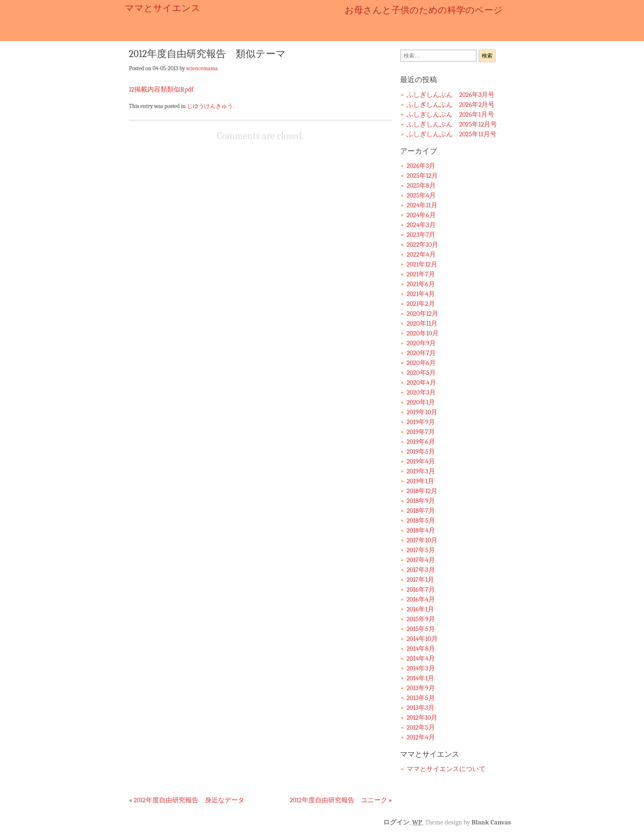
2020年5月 (421, 373)
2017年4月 (421, 560)
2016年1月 (420, 609)
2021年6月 (421, 284)
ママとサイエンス (163, 8)
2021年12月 (422, 264)
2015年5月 (421, 629)
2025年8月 (421, 186)
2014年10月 (422, 639)
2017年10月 (422, 540)
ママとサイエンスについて (446, 769)
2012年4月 (421, 737)
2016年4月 (421, 599)
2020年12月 (422, 314)
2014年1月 (420, 678)
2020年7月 (421, 353)
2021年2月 (421, 304)
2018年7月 (421, 511)
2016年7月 (421, 590)
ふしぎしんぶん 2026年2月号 (451, 105)
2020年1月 (421, 402)
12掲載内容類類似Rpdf (161, 90)
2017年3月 (421, 570)
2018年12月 (422, 491)
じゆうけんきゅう (210, 106)
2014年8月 (421, 649)
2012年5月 (421, 728)
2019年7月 (421, 432)
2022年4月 (421, 255)
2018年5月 (421, 521)
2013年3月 (421, 708)
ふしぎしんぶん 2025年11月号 (452, 134)
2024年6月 (421, 215)
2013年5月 (421, 698)
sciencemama (202, 68)
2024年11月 (422, 205)
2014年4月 (421, 659)
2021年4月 (421, 294)
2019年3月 (421, 471)
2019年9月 (421, 422)
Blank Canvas (491, 822)
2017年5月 (421, 550)
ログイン (396, 822)
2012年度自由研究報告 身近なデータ (189, 800)
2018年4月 (421, 530)
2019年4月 (421, 461)
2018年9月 (421, 501)
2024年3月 (421, 225)
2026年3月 (421, 166)
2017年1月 (420, 580)
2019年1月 (420, 481)
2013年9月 (421, 688)
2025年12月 (422, 176)
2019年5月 (421, 452)
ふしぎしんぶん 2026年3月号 (451, 95)
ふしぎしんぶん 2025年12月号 (452, 124)
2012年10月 (422, 718)
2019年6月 (421, 442)
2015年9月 (421, 619)
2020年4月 (421, 383)
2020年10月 (423, 333)
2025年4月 (421, 195)
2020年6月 (421, 363)
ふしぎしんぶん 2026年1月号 (450, 115)
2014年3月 (421, 668)
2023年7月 (421, 235)
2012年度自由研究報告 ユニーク (338, 800)
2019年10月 (422, 412)
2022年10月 (422, 245)
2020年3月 (421, 393)
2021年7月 (421, 274)
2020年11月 (422, 324)
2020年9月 (421, 343)
